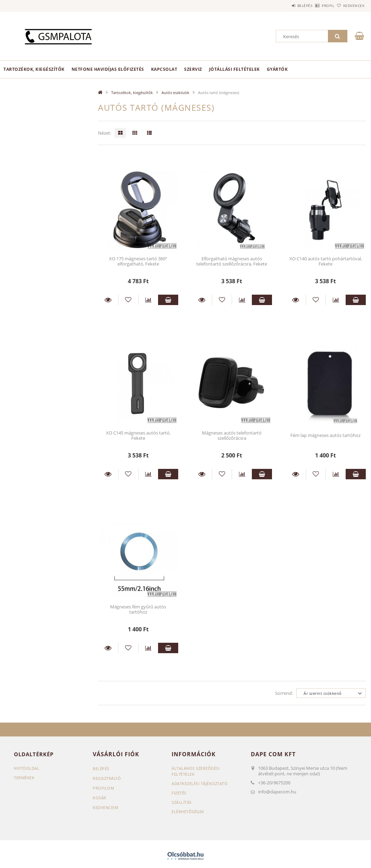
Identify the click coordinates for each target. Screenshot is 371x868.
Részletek (108, 300)
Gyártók (277, 69)
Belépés (286, 6)
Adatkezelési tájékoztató (200, 783)
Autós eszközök (175, 92)
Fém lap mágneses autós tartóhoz (325, 435)
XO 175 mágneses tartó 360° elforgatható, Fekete (138, 261)
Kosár (100, 798)
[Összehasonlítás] (149, 300)
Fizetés (179, 793)
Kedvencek (350, 6)
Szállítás (182, 802)
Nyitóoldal (27, 768)
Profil (316, 6)
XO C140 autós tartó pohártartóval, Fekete (326, 261)
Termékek (24, 778)
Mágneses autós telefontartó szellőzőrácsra (232, 435)
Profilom (103, 788)
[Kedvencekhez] (128, 300)
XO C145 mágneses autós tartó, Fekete (138, 435)
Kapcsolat (164, 69)
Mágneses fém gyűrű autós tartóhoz (138, 609)
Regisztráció (107, 778)
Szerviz (193, 69)
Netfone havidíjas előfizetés (108, 69)
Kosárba (168, 300)
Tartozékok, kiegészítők (34, 69)
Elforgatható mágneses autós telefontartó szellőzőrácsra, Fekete (232, 261)
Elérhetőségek (188, 812)
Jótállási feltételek (234, 69)
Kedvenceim (105, 807)
